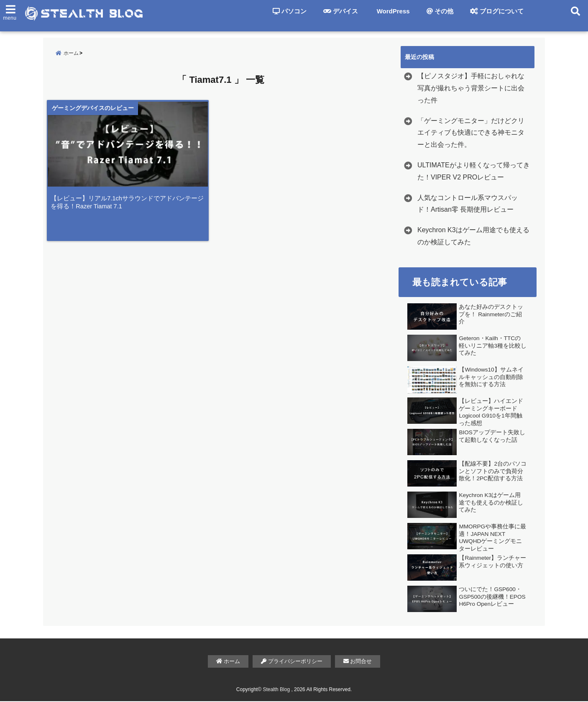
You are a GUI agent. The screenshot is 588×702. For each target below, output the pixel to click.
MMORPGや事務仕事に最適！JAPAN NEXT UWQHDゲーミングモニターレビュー (492, 538)
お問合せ (358, 662)
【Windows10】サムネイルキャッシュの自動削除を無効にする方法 (491, 378)
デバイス (341, 11)
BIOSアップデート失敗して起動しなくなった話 (492, 437)
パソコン (290, 11)
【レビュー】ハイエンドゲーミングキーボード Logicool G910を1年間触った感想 (491, 413)
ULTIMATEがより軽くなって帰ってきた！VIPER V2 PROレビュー (474, 172)
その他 (440, 11)
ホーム (228, 662)
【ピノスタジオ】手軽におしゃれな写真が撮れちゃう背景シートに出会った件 (471, 89)
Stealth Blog (276, 690)
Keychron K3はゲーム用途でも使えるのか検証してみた (473, 237)
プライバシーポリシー (292, 662)
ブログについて (497, 11)
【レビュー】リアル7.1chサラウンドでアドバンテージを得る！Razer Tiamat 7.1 (130, 209)
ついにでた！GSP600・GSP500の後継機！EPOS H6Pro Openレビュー (492, 597)
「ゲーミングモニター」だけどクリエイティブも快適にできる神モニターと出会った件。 (471, 134)
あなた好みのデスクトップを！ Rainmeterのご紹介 (491, 315)
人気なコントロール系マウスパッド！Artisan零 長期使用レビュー (468, 205)
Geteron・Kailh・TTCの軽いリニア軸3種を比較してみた (493, 346)
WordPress (392, 11)
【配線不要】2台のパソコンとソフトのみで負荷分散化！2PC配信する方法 (493, 472)
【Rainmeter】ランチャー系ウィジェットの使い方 (492, 562)
